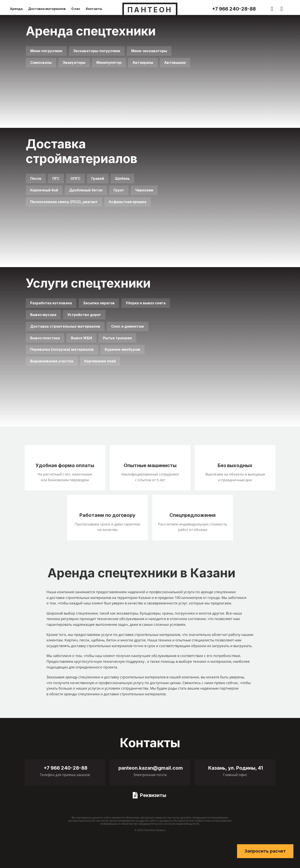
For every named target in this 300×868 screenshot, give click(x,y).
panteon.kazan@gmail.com (151, 768)
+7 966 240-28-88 (234, 9)
